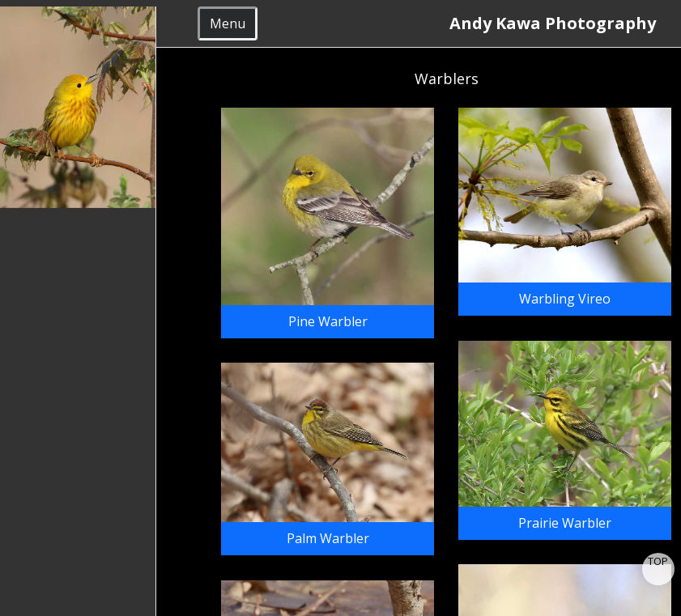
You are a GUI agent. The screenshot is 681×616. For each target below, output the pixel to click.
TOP (658, 561)
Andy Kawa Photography (559, 23)
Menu (228, 23)
